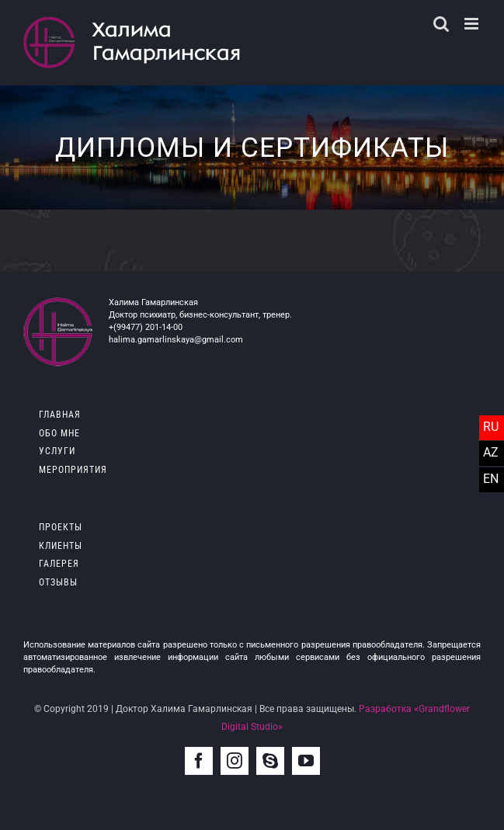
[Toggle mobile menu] (473, 24)
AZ (491, 452)
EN (491, 479)
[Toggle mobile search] (441, 24)
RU (491, 427)
